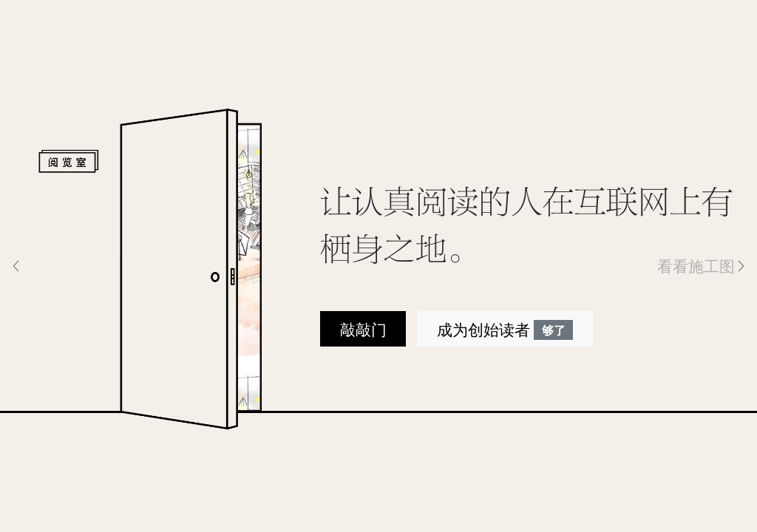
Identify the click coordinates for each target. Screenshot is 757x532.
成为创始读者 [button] (505, 330)
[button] (57, 266)
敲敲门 (363, 329)
